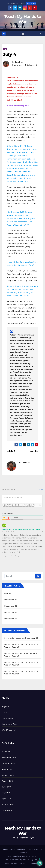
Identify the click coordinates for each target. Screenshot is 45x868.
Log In (34, 856)
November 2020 (9, 758)
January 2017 (8, 775)
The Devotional (32, 863)
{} (30, 505)
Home (9, 856)
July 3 (34, 451)
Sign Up (22, 863)
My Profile (35, 860)
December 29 (11, 612)
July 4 (10, 54)
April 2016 (6, 799)
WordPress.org (9, 730)
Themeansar (22, 853)
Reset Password (11, 863)
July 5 (11, 451)
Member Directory (12, 860)
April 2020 (7, 769)
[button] (41, 34)
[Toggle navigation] (23, 34)
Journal (8, 593)
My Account (25, 860)
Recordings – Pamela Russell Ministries (21, 529)
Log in (5, 712)
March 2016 (7, 804)
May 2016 (6, 793)
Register (6, 707)
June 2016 (7, 787)
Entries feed (8, 718)
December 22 (32, 638)
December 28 (11, 619)
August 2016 (8, 781)
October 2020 (8, 763)
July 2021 (6, 752)
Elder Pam (19, 62)
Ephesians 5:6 (33, 65)
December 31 (10, 600)
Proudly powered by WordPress (15, 850)
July (5, 49)
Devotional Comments (21, 856)
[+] (33, 505)
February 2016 (8, 810)
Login (40, 489)
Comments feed (9, 724)
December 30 (11, 606)
